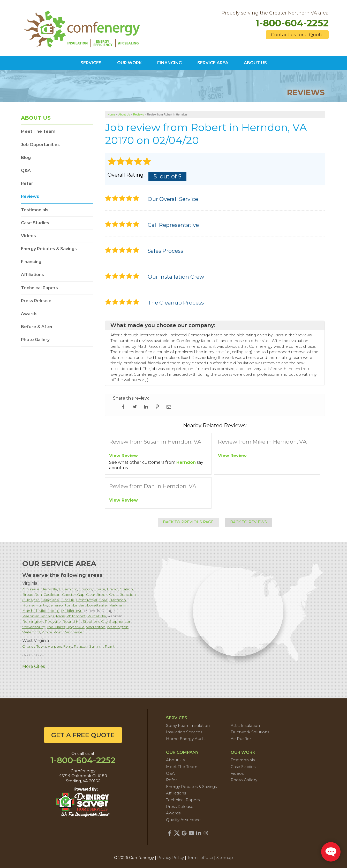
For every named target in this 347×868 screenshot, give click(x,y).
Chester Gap (73, 595)
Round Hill (72, 621)
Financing (31, 262)
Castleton (52, 595)
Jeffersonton (60, 605)
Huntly (41, 605)
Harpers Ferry (60, 646)
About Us (36, 118)
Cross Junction (122, 595)
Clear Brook (97, 595)
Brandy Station (120, 589)
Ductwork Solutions (250, 732)
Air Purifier (241, 739)
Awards (29, 314)
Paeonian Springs (38, 616)
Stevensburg (34, 627)
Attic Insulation (245, 725)
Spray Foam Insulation (188, 725)
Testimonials (35, 210)
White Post (52, 632)
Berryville (49, 589)
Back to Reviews (248, 522)
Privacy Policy (171, 858)
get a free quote (83, 735)
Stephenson (120, 621)
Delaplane (50, 600)
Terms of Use (200, 858)
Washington (118, 627)
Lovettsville (97, 605)
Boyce (99, 589)
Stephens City (95, 621)
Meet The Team (38, 131)
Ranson (81, 646)
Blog (26, 158)
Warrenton (96, 627)
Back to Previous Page (188, 522)
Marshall (30, 611)
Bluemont (68, 589)
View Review (123, 456)
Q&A (26, 171)
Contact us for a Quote (297, 35)
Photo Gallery (35, 340)
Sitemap (225, 858)
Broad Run (32, 595)
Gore (103, 600)
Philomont (76, 616)
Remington (33, 621)
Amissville (31, 589)
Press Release (36, 301)
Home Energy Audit (186, 739)
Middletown (72, 611)
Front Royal (86, 600)
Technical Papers (39, 288)
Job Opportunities (40, 145)
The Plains (56, 627)
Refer (27, 183)
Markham (117, 605)
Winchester (74, 632)
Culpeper (31, 600)
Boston (85, 589)
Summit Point (102, 646)
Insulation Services (184, 732)
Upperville (76, 627)
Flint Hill (67, 600)
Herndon (186, 462)
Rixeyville (53, 621)
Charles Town (34, 646)
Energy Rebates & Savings (49, 249)
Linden (79, 605)
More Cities (33, 666)
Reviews (30, 196)
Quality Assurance (183, 820)
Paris (60, 616)
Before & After (37, 327)
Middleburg (49, 611)
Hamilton (118, 600)
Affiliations (32, 275)
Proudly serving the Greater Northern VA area (275, 13)
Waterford (31, 632)
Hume (28, 605)
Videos (28, 236)
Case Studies (35, 223)
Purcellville (97, 616)
